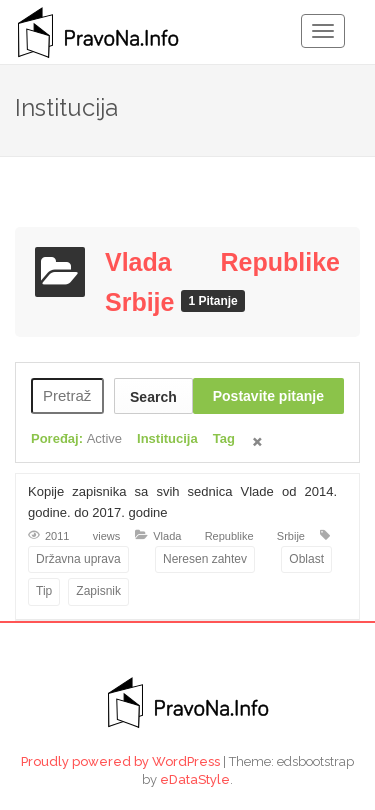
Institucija (167, 438)
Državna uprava (78, 559)
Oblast (306, 559)
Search (153, 397)
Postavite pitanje (268, 396)
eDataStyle (195, 779)
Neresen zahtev (205, 559)
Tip (44, 591)
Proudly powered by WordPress (120, 761)
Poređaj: (76, 438)
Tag (224, 438)
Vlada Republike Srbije (229, 536)
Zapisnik (98, 591)
